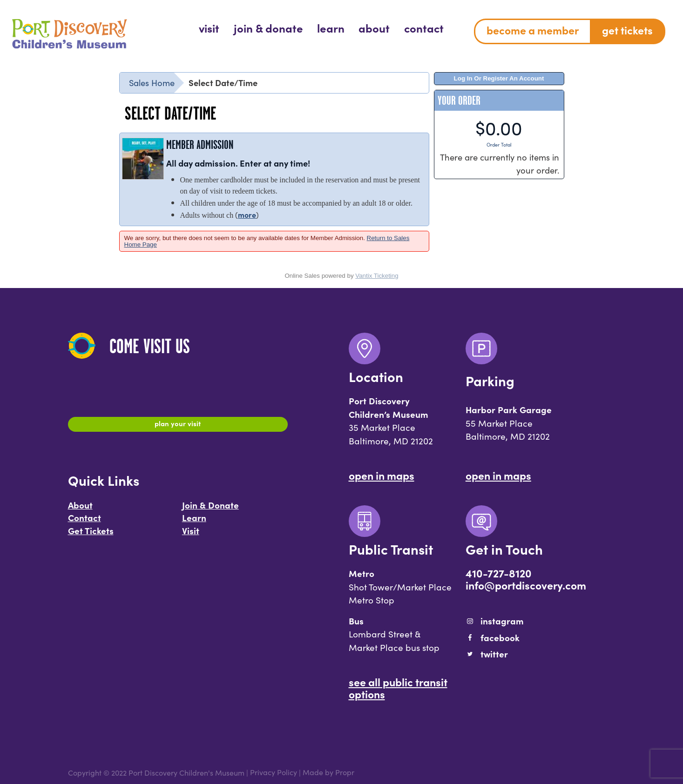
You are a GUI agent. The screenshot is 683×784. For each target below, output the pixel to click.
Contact (85, 522)
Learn (194, 522)
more (247, 214)
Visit (191, 535)
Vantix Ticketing (377, 276)
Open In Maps (382, 475)
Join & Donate (210, 509)
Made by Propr (328, 772)
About (80, 509)
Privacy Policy (274, 772)
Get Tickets (91, 535)
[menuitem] (209, 28)
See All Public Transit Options (398, 688)
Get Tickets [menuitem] (627, 30)
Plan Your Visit (178, 426)
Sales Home (152, 82)
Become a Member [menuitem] (533, 30)
